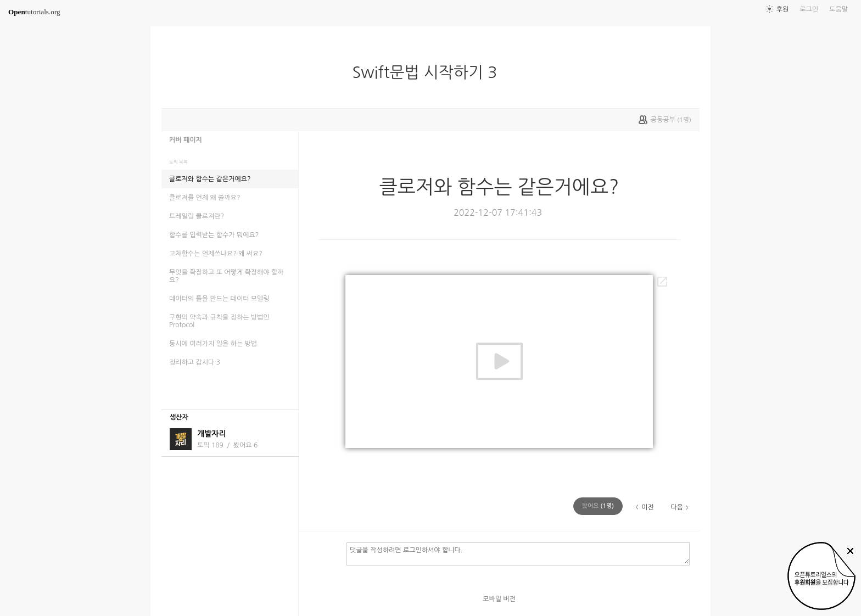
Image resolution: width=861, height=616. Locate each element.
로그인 (809, 9)
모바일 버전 (499, 599)
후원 (783, 9)
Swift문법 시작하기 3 (429, 72)
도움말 (838, 9)
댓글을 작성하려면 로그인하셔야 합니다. (518, 553)
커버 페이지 (186, 140)
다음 (677, 507)
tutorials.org (34, 12)
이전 (648, 507)
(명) (598, 506)
